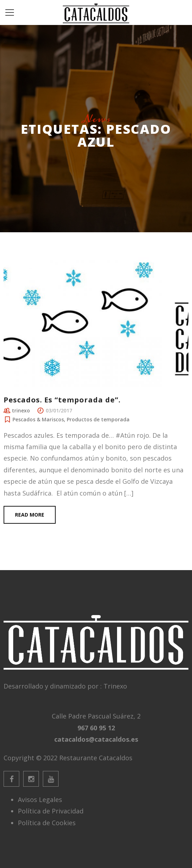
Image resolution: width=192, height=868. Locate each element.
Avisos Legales (40, 800)
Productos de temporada (98, 419)
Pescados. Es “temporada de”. (62, 400)
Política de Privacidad (51, 811)
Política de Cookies (47, 823)
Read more (30, 515)
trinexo (21, 410)
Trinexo (115, 686)
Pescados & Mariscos (38, 419)
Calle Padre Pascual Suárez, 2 (96, 716)
